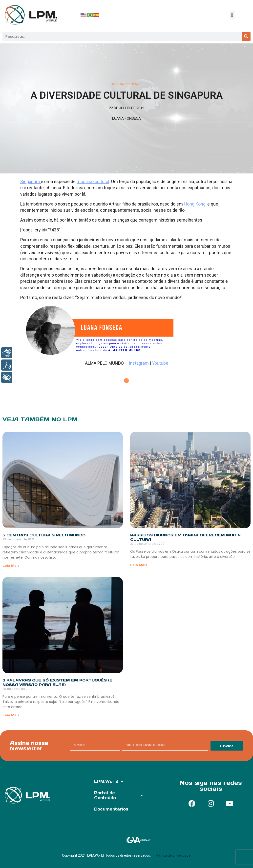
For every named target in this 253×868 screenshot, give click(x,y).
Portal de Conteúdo (118, 795)
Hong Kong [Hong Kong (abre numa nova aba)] (195, 204)
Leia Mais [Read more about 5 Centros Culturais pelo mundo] (11, 566)
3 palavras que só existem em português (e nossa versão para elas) (57, 682)
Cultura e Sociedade (127, 84)
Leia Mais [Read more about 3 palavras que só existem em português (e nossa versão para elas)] (11, 715)
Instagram (139, 363)
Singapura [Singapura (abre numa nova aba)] (31, 181)
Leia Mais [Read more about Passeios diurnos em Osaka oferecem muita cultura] (139, 565)
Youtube (160, 363)
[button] (232, 15)
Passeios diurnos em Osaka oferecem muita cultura (185, 537)
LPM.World (109, 781)
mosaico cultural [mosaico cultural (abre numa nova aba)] (93, 181)
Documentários (111, 809)
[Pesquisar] (246, 37)
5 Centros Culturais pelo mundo (44, 535)
